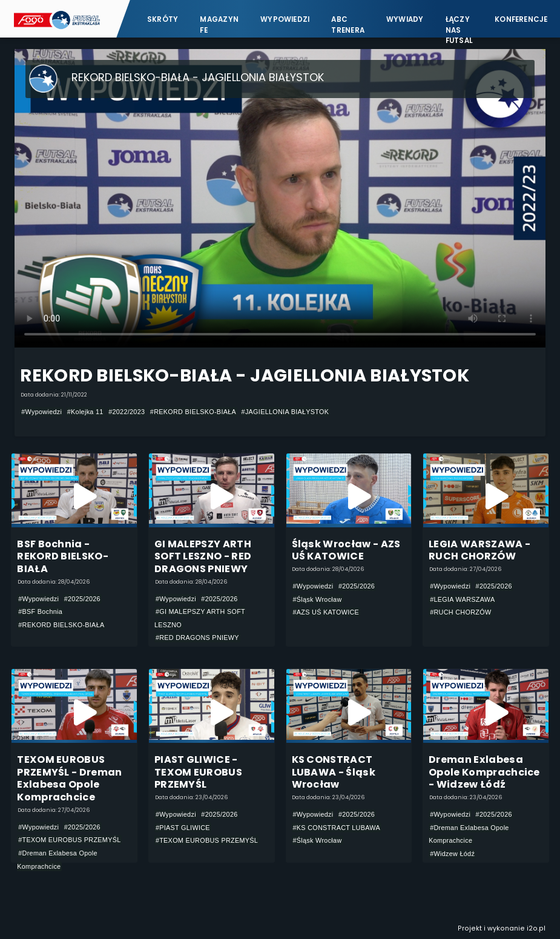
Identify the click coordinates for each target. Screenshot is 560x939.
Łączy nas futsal (459, 25)
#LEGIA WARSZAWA (462, 599)
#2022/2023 (127, 412)
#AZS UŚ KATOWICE (326, 612)
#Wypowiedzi (41, 412)
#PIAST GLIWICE (183, 828)
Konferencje (521, 19)
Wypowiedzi (285, 19)
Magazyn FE (219, 25)
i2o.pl (536, 928)
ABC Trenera (348, 25)
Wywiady (405, 19)
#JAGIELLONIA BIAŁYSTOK (285, 412)
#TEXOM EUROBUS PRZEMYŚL (69, 840)
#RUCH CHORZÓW (460, 612)
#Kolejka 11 (85, 412)
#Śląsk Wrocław (318, 599)
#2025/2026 (82, 599)
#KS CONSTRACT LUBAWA (337, 828)
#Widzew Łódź (452, 854)
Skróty (163, 19)
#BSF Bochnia (40, 611)
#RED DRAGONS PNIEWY (197, 638)
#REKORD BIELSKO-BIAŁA (193, 412)
